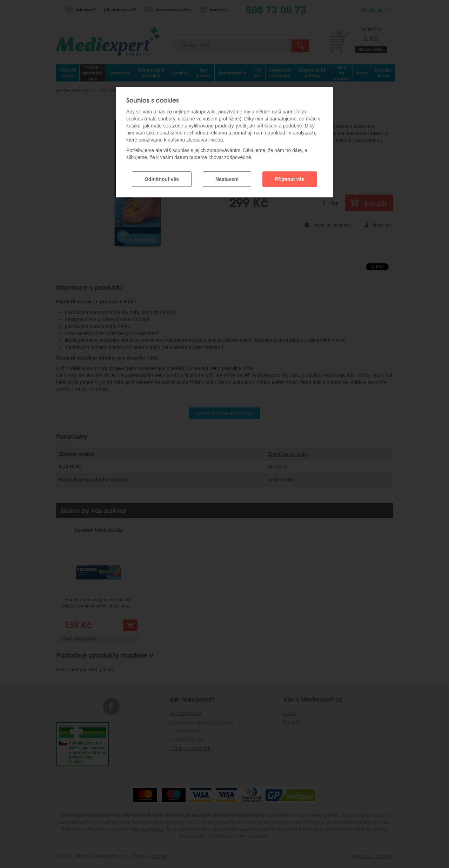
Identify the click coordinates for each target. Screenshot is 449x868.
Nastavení (227, 179)
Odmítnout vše (162, 179)
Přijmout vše (290, 179)
